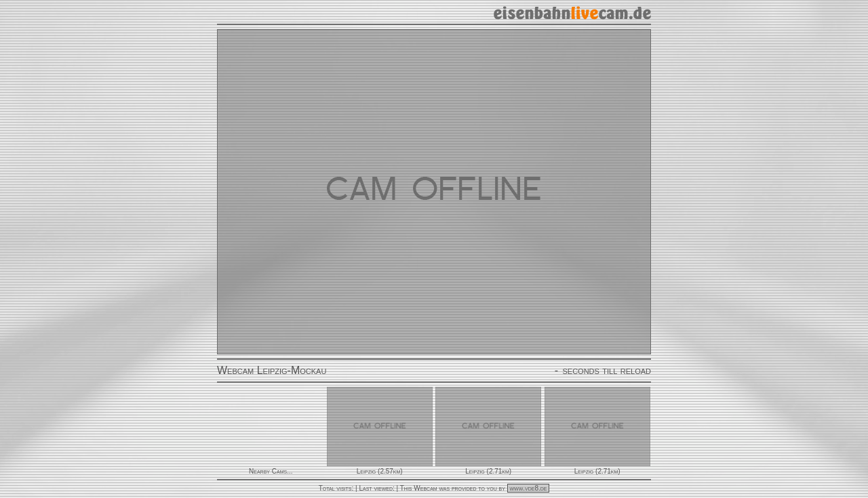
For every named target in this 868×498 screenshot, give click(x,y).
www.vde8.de (529, 488)
